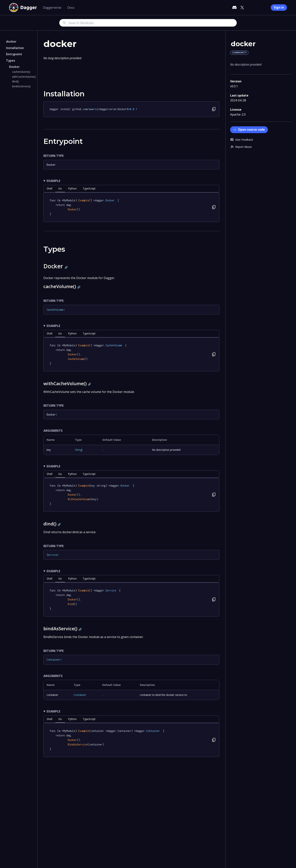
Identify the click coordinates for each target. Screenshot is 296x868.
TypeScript (89, 188)
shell (49, 188)
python (72, 188)
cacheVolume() (21, 72)
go (60, 188)
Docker (14, 67)
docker (11, 41)
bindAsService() (21, 86)
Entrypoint (14, 54)
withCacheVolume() (24, 77)
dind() (15, 81)
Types (11, 61)
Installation (15, 48)
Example (53, 181)
